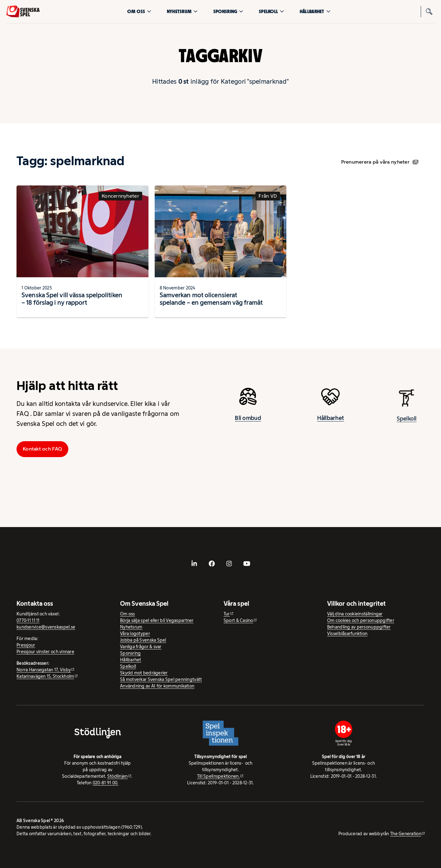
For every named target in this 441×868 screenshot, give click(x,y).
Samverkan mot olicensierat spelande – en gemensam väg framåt (211, 299)
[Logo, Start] (23, 11)
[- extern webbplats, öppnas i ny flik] (194, 564)
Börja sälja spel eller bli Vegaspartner (157, 620)
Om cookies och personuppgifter (361, 620)
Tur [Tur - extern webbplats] (227, 614)
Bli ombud (248, 422)
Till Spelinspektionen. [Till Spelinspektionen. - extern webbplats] (218, 776)
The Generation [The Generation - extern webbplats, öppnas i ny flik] (406, 834)
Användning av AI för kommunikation (157, 686)
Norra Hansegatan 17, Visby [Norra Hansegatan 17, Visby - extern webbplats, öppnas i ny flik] (44, 670)
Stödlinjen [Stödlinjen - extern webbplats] (118, 776)
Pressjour (26, 645)
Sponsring (228, 11)
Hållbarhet (315, 11)
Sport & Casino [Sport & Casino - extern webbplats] (238, 620)
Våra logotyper (135, 634)
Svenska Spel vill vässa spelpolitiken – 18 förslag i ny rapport (72, 299)
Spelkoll (271, 11)
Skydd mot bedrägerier (144, 673)
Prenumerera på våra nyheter (380, 162)
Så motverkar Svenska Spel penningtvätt (161, 679)
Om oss (139, 11)
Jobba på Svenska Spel (143, 640)
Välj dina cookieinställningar (355, 614)
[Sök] (429, 12)
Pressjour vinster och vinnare (45, 652)
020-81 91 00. (106, 783)
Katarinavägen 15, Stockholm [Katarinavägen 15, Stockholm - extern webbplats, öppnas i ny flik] (45, 676)
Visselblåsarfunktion (347, 634)
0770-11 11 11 (28, 620)
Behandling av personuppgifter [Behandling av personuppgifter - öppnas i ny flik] (359, 627)
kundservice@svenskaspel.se (46, 627)
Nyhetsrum (182, 11)
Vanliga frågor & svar (141, 647)
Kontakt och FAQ (42, 449)
